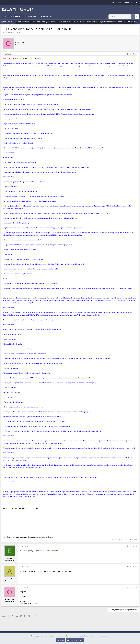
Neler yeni (32, 17)
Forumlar (16, 17)
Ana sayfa (5, 17)
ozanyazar (8, 32)
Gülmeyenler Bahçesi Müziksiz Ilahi (20, 22)
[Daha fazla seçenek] (133, 17)
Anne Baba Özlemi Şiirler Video (47, 22)
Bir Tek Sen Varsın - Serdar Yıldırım (75, 22)
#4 (136, 587)
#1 (136, 54)
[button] (22, 17)
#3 (136, 567)
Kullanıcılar (47, 17)
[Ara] (120, 17)
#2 (136, 546)
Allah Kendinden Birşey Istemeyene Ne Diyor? (108, 22)
